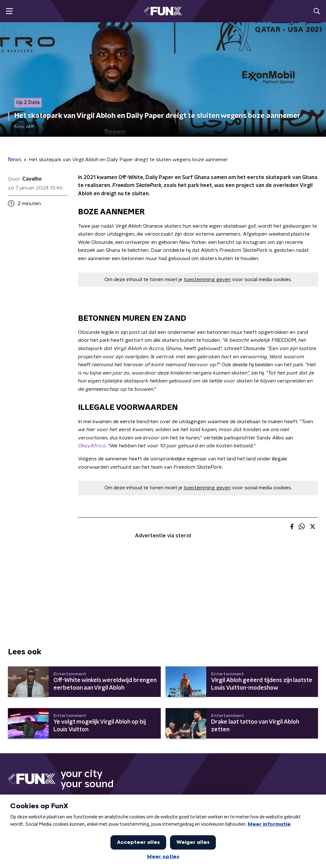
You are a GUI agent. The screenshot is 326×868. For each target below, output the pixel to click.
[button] (9, 11)
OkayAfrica (92, 446)
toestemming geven (207, 279)
